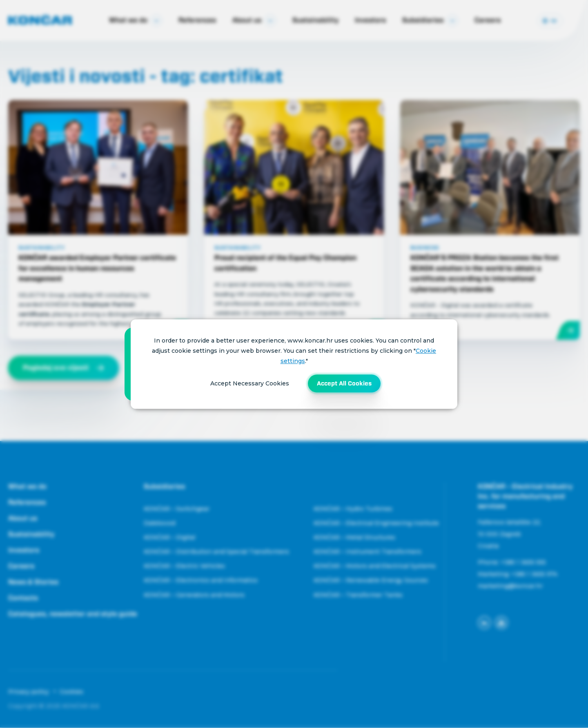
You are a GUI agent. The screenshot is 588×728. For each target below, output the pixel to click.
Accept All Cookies (344, 383)
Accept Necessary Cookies (250, 383)
